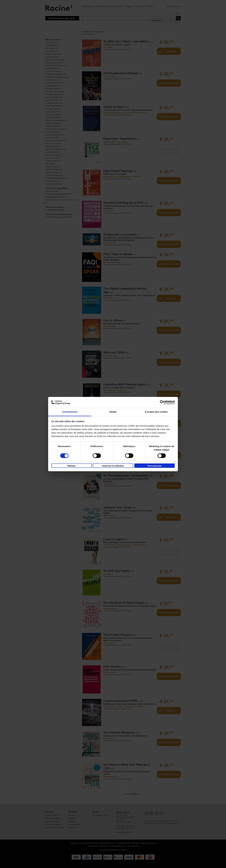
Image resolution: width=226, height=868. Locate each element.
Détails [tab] (113, 412)
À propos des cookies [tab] (156, 412)
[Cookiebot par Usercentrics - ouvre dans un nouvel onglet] (162, 402)
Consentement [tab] (70, 412)
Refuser (72, 466)
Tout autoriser (155, 466)
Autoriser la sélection (113, 466)
